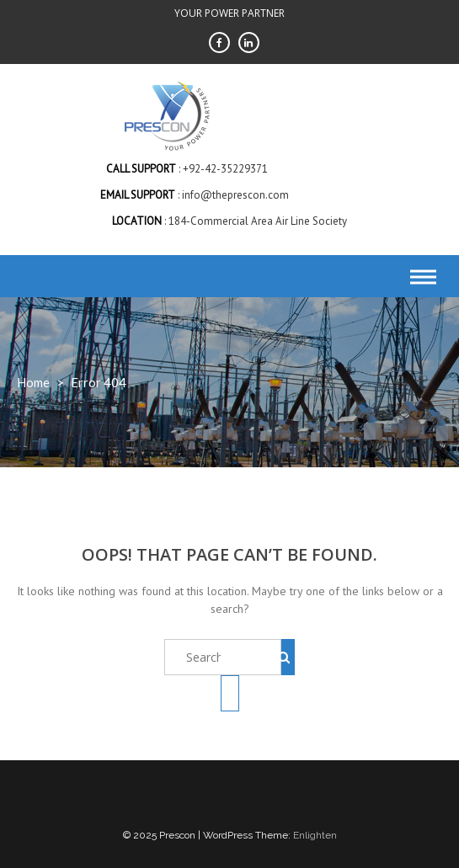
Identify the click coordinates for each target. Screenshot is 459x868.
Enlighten (315, 835)
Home (33, 382)
